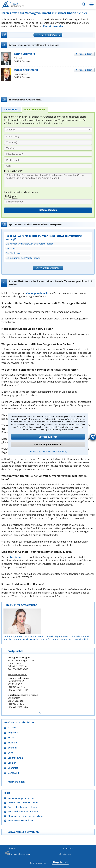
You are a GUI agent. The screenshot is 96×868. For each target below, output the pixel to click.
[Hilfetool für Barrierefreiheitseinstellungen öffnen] (93, 437)
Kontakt (13, 848)
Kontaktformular (53, 26)
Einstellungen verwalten (48, 445)
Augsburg (13, 733)
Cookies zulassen (48, 437)
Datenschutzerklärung (55, 452)
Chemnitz (13, 768)
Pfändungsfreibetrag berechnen (26, 816)
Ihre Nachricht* (13, 171)
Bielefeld (12, 743)
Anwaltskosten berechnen (23, 802)
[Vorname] (48, 142)
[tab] (11, 109)
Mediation (16, 557)
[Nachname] (48, 136)
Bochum (12, 748)
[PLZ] (48, 160)
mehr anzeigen (16, 782)
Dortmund (13, 773)
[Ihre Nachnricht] (48, 180)
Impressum (35, 452)
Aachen (12, 728)
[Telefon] (48, 148)
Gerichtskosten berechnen (23, 811)
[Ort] (48, 166)
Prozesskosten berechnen (22, 807)
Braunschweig (15, 758)
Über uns (67, 854)
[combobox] (48, 130)
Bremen (12, 763)
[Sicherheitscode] (48, 202)
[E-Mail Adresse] (48, 154)
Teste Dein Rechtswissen (48, 35)
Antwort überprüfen (48, 268)
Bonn (11, 753)
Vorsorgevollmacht (37, 293)
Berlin (11, 738)
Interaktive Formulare (20, 820)
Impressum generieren (21, 798)
